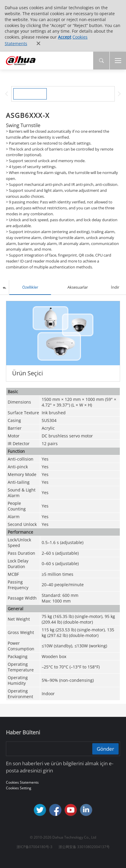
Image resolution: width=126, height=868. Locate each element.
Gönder (105, 748)
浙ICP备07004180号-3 (34, 847)
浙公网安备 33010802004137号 (84, 847)
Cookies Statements (22, 782)
